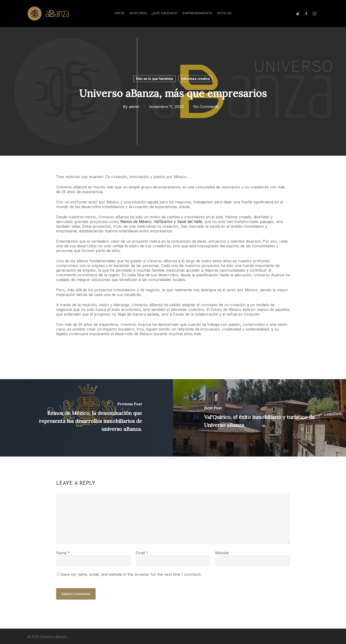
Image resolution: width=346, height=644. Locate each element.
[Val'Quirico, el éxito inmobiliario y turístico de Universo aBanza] (259, 418)
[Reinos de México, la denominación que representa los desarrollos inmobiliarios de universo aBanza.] (86, 418)
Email (142, 553)
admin (134, 107)
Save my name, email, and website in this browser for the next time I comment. (131, 574)
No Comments (206, 107)
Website (222, 553)
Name (63, 553)
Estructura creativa (195, 79)
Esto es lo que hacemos (155, 79)
